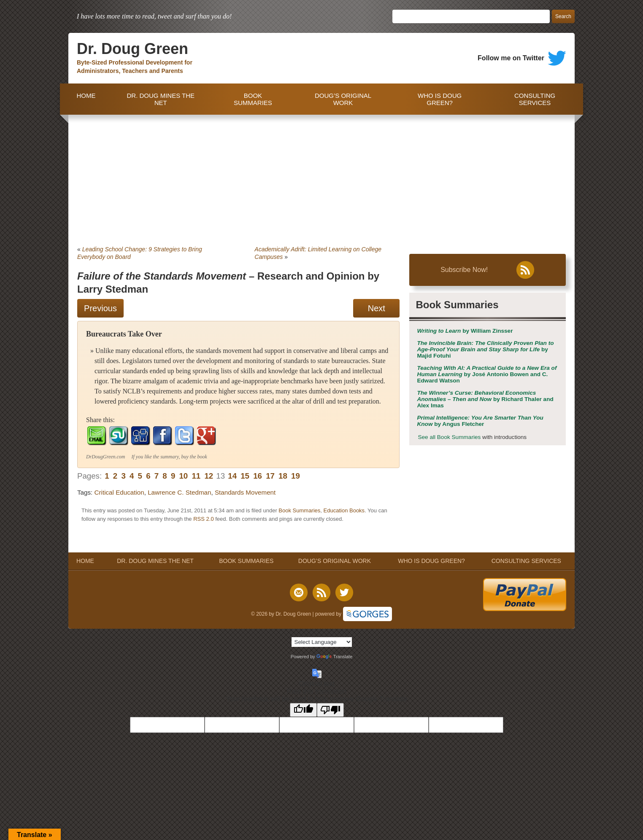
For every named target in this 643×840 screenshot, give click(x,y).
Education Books (344, 510)
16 (258, 476)
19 (296, 476)
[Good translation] (303, 710)
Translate (334, 657)
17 (270, 476)
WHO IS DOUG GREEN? (440, 99)
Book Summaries (299, 510)
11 (196, 476)
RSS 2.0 (203, 519)
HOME (84, 99)
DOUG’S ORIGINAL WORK (343, 99)
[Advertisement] (321, 178)
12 (209, 476)
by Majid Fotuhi (485, 349)
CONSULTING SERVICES (535, 99)
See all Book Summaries (449, 437)
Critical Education (119, 492)
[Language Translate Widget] (322, 642)
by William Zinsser (465, 331)
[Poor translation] (330, 710)
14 (232, 476)
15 (245, 476)
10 (183, 476)
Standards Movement (245, 492)
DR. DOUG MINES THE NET (161, 99)
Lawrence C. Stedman (179, 492)
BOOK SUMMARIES (253, 99)
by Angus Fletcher (480, 421)
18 (283, 476)
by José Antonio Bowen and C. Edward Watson (487, 374)
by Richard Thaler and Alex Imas (485, 399)
